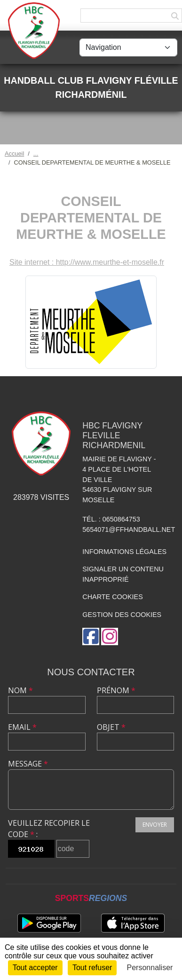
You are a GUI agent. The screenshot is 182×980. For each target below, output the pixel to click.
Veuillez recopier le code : (49, 829)
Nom (20, 690)
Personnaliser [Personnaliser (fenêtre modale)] (150, 968)
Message (28, 764)
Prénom (116, 690)
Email (22, 727)
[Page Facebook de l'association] (91, 636)
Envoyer (155, 825)
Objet (111, 727)
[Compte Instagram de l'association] (110, 636)
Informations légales (124, 552)
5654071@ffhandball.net (129, 530)
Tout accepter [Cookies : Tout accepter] (35, 968)
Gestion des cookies (122, 615)
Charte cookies (112, 597)
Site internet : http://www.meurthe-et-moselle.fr (87, 262)
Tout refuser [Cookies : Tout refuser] (92, 968)
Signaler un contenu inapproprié (123, 574)
